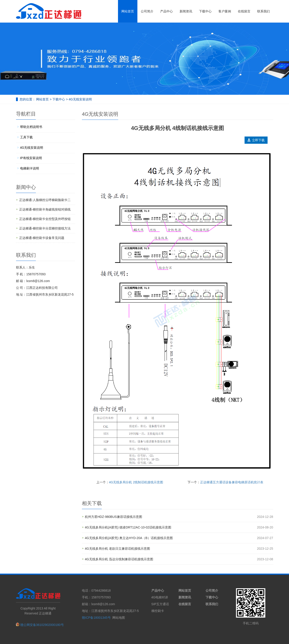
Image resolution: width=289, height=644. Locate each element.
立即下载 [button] (256, 140)
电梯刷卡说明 (30, 168)
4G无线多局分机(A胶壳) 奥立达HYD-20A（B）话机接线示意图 (129, 538)
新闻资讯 (186, 11)
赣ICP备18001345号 (96, 618)
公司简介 (147, 11)
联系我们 (264, 11)
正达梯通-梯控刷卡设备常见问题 (42, 238)
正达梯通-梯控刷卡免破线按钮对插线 (45, 209)
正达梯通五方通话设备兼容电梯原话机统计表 (232, 482)
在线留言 (244, 11)
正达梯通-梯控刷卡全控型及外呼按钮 (45, 219)
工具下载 (26, 137)
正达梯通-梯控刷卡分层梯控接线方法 (45, 228)
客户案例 (225, 11)
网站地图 (119, 618)
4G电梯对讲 (160, 597)
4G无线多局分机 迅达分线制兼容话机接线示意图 (119, 559)
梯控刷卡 (158, 611)
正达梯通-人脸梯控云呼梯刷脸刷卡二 (45, 200)
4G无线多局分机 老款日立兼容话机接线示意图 (117, 549)
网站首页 (128, 11)
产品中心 (166, 11)
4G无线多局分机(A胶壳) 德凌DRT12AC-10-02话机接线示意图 (128, 527)
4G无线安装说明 (80, 99)
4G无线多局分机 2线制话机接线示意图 (136, 482)
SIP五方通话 (160, 604)
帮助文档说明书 (31, 127)
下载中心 (205, 11)
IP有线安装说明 (31, 158)
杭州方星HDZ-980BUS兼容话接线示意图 (113, 517)
